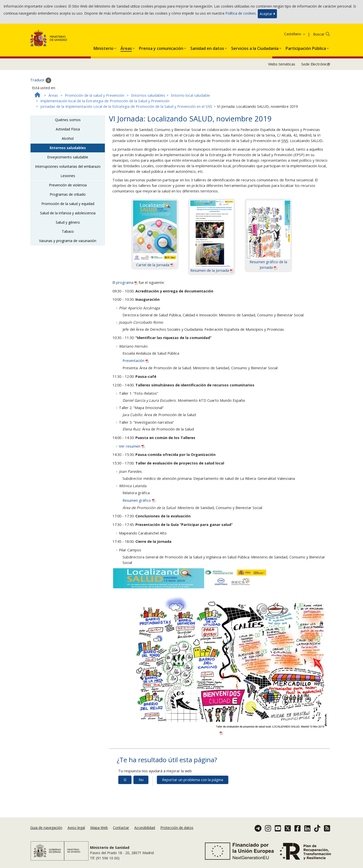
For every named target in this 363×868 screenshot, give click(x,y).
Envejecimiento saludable (68, 157)
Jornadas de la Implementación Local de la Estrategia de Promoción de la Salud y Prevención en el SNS (126, 106)
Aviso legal (76, 828)
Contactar (121, 828)
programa (127, 282)
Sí (125, 780)
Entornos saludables (148, 95)
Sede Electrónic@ (316, 64)
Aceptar (267, 14)
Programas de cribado (68, 194)
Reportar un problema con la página (193, 780)
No (141, 780)
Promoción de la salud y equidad (68, 204)
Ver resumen (132, 446)
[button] (103, 47)
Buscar (319, 34)
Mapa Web (99, 828)
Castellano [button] (295, 34)
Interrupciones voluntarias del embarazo (68, 166)
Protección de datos (177, 828)
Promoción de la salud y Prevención (95, 95)
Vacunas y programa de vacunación (68, 241)
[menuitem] (103, 47)
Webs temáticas (282, 64)
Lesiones (68, 176)
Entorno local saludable (190, 95)
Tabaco (68, 231)
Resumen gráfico (139, 500)
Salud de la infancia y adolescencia (68, 213)
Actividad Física (68, 129)
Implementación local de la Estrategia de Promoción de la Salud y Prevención (105, 101)
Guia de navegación (46, 828)
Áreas (53, 95)
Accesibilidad (145, 828)
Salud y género (68, 222)
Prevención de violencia (68, 185)
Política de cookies (241, 13)
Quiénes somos (68, 120)
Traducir (41, 80)
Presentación (136, 361)
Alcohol (68, 138)
